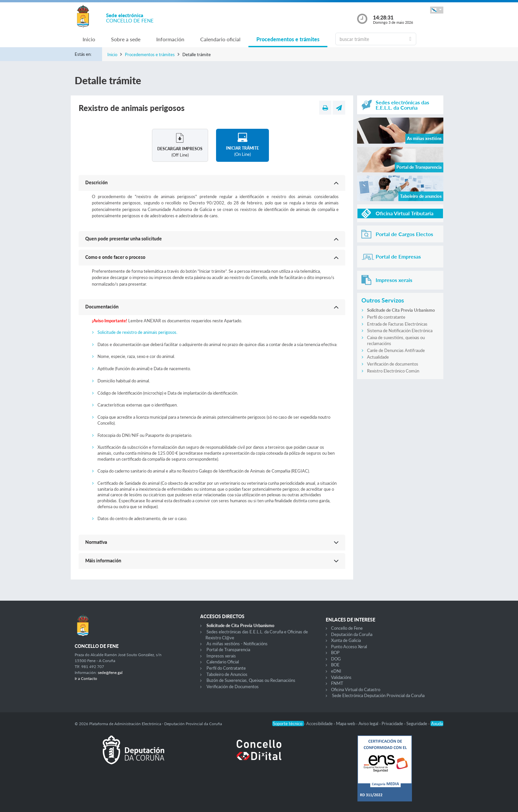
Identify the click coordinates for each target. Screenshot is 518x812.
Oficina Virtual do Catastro (356, 689)
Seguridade (417, 724)
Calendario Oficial (223, 662)
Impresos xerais (221, 656)
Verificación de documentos (393, 364)
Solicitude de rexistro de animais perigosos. (137, 332)
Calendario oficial (220, 39)
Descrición (96, 182)
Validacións (341, 677)
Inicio (89, 39)
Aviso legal (369, 724)
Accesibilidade (320, 724)
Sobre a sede (126, 39)
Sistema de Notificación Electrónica (400, 331)
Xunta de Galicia (346, 640)
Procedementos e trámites (288, 39)
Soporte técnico (288, 724)
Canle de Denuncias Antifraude (396, 350)
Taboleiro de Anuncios (227, 674)
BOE (335, 665)
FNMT (337, 683)
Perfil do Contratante (226, 668)
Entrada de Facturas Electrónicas (397, 324)
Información (170, 39)
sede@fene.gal (110, 672)
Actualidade (378, 357)
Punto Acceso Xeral (349, 647)
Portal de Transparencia (228, 650)
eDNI (336, 671)
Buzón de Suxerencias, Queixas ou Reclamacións (251, 680)
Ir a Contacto (86, 678)
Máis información (103, 561)
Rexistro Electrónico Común (393, 371)
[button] (437, 10)
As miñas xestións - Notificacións (237, 644)
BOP (335, 653)
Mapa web (346, 724)
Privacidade (393, 724)
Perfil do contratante (386, 317)
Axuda (437, 724)
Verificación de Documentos (233, 687)
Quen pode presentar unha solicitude (124, 239)
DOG (336, 659)
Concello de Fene (347, 628)
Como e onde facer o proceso (115, 257)
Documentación (102, 307)
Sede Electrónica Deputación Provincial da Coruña (378, 695)
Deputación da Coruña (352, 634)
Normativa (96, 542)
